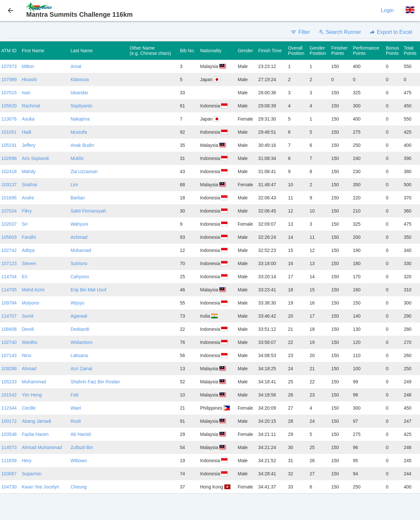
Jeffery (29, 145)
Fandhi (29, 237)
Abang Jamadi (36, 421)
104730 (9, 487)
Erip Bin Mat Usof (88, 290)
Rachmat (31, 106)
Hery (27, 461)
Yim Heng (32, 395)
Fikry (27, 211)
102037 (9, 224)
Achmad (79, 237)
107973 (9, 66)
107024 (9, 211)
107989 (9, 79)
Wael (76, 408)
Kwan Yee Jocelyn (40, 487)
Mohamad (81, 250)
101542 (9, 395)
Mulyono (30, 303)
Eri (24, 277)
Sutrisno (79, 263)
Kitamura (80, 79)
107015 (9, 93)
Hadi (26, 132)
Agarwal (79, 316)
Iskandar (79, 93)
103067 (9, 474)
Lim (74, 185)
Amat (76, 66)
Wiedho (29, 342)
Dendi (28, 329)
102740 (9, 342)
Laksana (79, 355)
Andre (28, 198)
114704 (9, 277)
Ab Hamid (81, 434)
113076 (9, 119)
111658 (9, 461)
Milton (28, 66)
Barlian (78, 198)
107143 (9, 355)
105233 (9, 382)
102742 (9, 250)
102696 (9, 158)
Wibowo (79, 461)
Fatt (74, 395)
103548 (9, 434)
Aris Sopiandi (35, 158)
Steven (29, 263)
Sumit (28, 316)
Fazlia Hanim (35, 434)
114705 (9, 290)
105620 (9, 106)
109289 (9, 369)
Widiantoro (82, 342)
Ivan (26, 93)
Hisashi (29, 79)
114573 (9, 447)
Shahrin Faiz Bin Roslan (95, 382)
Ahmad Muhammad (42, 447)
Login (387, 10)
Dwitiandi (80, 329)
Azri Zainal (81, 369)
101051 (9, 132)
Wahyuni (79, 224)
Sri (24, 224)
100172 (9, 421)
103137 (9, 185)
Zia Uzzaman (84, 171)
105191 (9, 145)
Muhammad (34, 382)
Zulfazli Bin (82, 447)
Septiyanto (81, 106)
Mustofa (79, 132)
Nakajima (80, 119)
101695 (9, 198)
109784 (9, 303)
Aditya (28, 250)
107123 (9, 263)
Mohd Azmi (33, 290)
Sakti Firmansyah (88, 211)
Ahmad (29, 369)
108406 (9, 329)
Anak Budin (82, 145)
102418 (9, 171)
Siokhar (29, 185)
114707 (9, 316)
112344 (9, 408)
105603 (9, 237)
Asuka (28, 119)
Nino (26, 355)
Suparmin (31, 474)
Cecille (29, 408)
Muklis (77, 158)
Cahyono (80, 277)
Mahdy (29, 171)
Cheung (79, 487)
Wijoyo (77, 303)
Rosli (76, 421)
